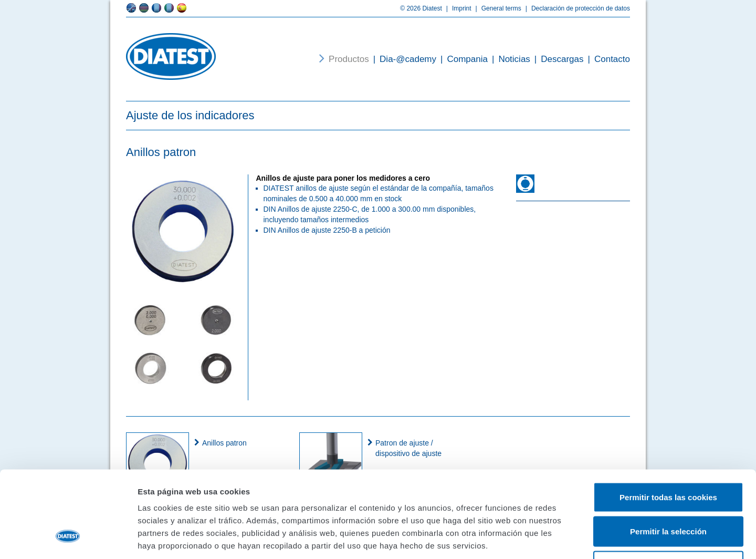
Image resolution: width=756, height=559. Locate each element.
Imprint (457, 8)
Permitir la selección (668, 456)
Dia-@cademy (403, 59)
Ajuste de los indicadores (190, 115)
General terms (496, 8)
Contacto (607, 59)
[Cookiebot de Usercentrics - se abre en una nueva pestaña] (68, 539)
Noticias (509, 59)
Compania (462, 59)
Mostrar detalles (564, 538)
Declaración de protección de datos (576, 8)
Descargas (557, 59)
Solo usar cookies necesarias (668, 490)
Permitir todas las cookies (668, 421)
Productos (349, 59)
